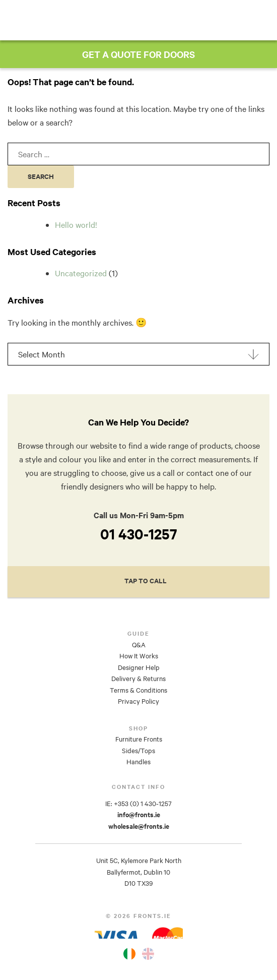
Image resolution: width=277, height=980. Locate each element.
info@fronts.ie (139, 815)
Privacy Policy (138, 701)
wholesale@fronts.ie (139, 826)
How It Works (139, 656)
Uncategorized (81, 273)
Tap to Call (146, 581)
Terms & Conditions (138, 690)
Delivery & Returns (138, 679)
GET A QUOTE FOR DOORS (138, 54)
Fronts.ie (137, 19)
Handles (138, 762)
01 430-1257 (139, 534)
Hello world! (76, 225)
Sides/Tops (138, 751)
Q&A (139, 645)
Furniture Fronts (139, 739)
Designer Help (139, 667)
